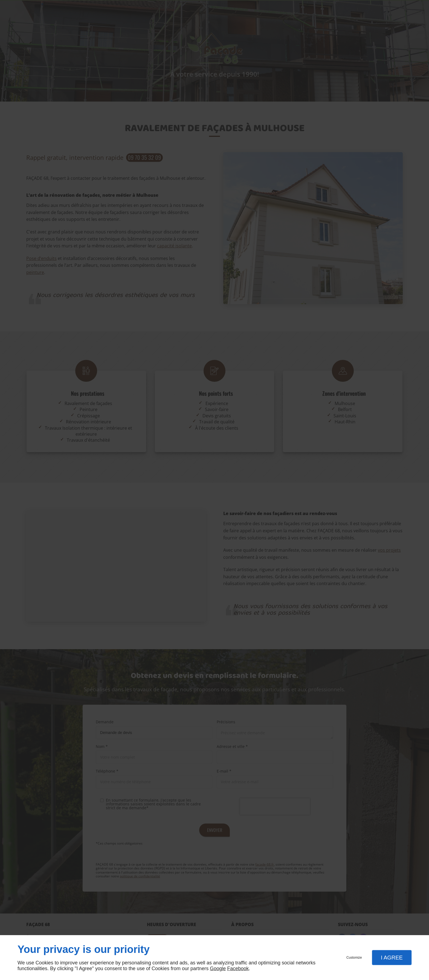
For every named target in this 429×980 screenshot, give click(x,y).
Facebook (238, 969)
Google (218, 969)
